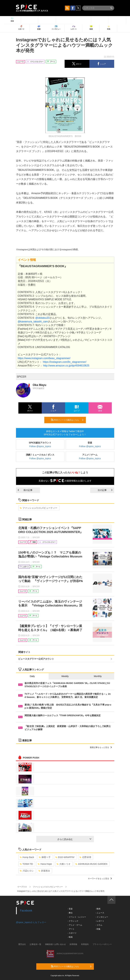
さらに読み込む (74, 839)
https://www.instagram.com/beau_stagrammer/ (44, 358)
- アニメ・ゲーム (75, 925)
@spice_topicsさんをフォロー (31, 922)
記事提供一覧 (35, 944)
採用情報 (73, 944)
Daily (32, 676)
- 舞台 (70, 913)
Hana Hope (45, 864)
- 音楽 (70, 909)
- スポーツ (72, 933)
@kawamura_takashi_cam (33, 322)
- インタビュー (102, 917)
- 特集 (98, 929)
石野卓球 (85, 857)
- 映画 (70, 937)
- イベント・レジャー (77, 917)
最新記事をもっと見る (101, 747)
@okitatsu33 (42, 318)
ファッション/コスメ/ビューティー (39, 508)
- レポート (100, 921)
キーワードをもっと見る (100, 879)
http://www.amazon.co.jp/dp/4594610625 (66, 366)
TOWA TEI (26, 864)
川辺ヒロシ (27, 871)
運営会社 (22, 944)
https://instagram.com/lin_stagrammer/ (65, 362)
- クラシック (73, 921)
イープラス (22, 887)
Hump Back (27, 857)
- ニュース (100, 913)
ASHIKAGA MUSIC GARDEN (91, 864)
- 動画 (98, 909)
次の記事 (105, 490)
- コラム (99, 925)
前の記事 (25, 490)
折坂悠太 (44, 871)
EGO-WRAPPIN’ (65, 857)
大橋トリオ (64, 864)
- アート (71, 929)
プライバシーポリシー (102, 944)
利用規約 (85, 944)
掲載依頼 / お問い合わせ (55, 944)
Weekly (65, 676)
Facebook (26, 911)
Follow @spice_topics (40, 446)
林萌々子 (45, 857)
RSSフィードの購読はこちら (67, 420)
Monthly (98, 676)
